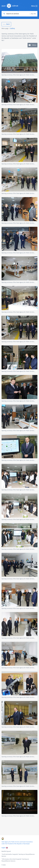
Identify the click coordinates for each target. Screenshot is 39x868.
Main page (5, 28)
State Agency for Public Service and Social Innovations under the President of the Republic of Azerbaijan (17, 843)
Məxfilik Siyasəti (6, 851)
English (4, 848)
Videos (34, 45)
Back (8, 24)
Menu (34, 6)
